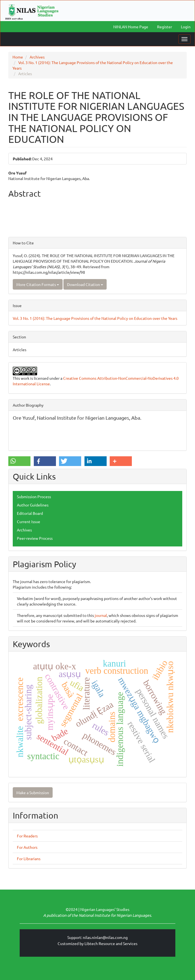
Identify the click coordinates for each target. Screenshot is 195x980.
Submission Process (34, 497)
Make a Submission (33, 792)
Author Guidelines (33, 505)
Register (165, 27)
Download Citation (85, 284)
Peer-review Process (35, 538)
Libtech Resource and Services (111, 943)
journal (101, 615)
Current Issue (29, 521)
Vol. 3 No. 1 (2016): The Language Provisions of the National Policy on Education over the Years (95, 318)
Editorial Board (30, 513)
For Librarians (29, 859)
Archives (37, 57)
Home (18, 57)
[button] (19, 461)
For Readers (27, 836)
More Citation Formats (38, 284)
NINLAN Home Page (131, 27)
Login (186, 27)
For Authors (27, 847)
